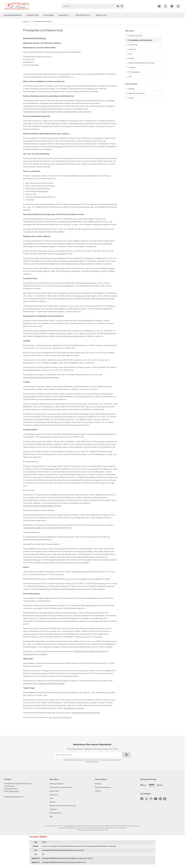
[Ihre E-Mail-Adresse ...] (88, 755)
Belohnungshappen (13, 15)
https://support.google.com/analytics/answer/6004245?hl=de (47, 528)
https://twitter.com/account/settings (85, 713)
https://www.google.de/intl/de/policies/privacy (41, 377)
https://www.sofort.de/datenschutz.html (90, 651)
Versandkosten (71, 826)
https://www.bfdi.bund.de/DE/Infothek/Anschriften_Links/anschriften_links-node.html (57, 112)
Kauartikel (64, 15)
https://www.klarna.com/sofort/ (35, 654)
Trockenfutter (83, 15)
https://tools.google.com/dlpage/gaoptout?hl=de (42, 506)
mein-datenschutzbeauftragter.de (60, 717)
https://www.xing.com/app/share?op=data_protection (44, 683)
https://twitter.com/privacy (74, 708)
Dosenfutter (32, 15)
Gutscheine (48, 15)
